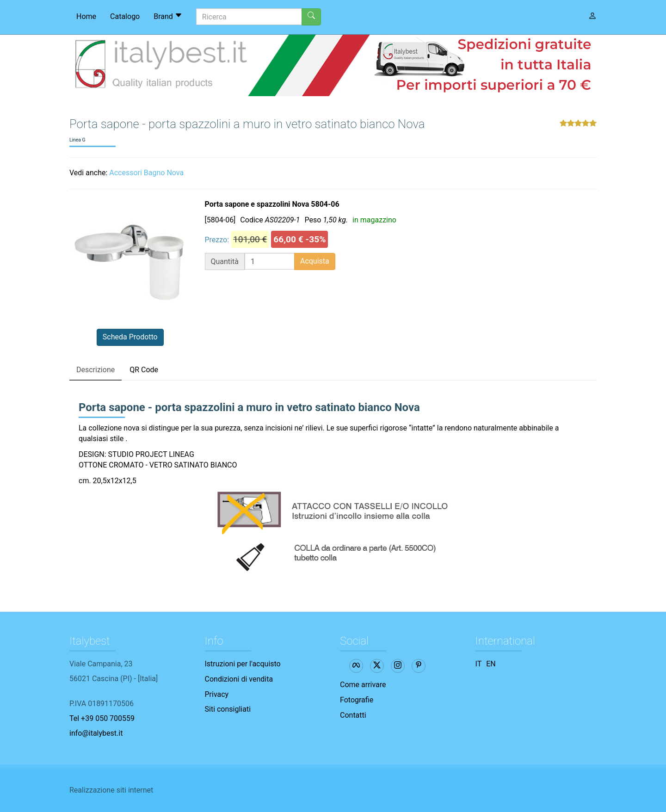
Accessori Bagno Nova (146, 173)
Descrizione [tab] (96, 370)
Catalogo (125, 16)
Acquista (315, 261)
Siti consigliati (228, 709)
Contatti (353, 715)
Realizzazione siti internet (111, 790)
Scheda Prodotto (130, 337)
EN (491, 664)
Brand (168, 16)
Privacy (217, 694)
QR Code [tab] (144, 370)
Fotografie (357, 700)
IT (479, 664)
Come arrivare (363, 685)
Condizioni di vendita (239, 679)
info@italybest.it (96, 733)
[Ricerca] (249, 17)
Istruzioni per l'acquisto (243, 664)
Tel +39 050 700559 (102, 718)
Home (86, 16)
